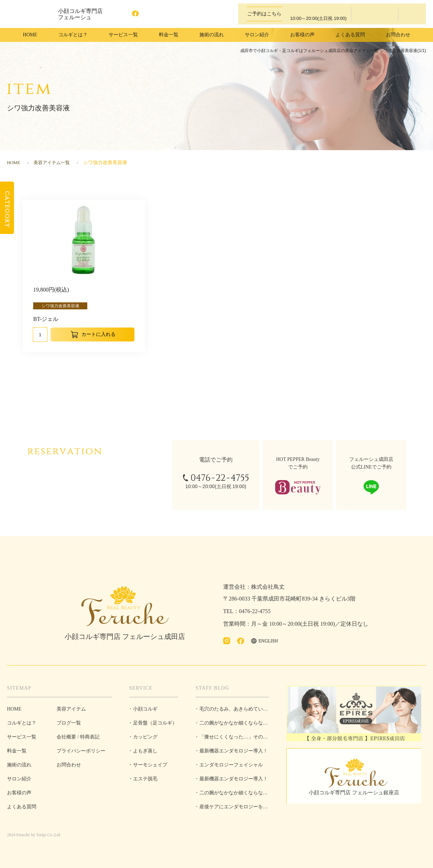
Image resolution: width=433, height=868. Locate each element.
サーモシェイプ (150, 765)
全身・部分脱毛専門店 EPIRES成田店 (356, 714)
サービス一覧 (22, 737)
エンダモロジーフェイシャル (231, 765)
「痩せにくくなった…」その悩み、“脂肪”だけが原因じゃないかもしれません (232, 739)
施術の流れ (212, 35)
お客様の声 (302, 35)
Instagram (123, 14)
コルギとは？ (73, 35)
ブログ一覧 (69, 723)
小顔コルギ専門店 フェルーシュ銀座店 (356, 795)
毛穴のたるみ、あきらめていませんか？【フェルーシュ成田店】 (232, 711)
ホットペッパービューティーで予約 (375, 14)
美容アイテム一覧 (54, 163)
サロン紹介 (257, 35)
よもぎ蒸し (145, 751)
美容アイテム (71, 709)
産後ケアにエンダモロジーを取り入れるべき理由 (232, 809)
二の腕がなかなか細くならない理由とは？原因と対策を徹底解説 (232, 725)
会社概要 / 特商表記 (78, 737)
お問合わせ (398, 35)
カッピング (145, 737)
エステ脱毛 (145, 779)
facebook (137, 14)
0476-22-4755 (314, 14)
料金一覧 (169, 35)
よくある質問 (350, 35)
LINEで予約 (411, 14)
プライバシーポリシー (81, 751)
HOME (30, 35)
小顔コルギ (145, 709)
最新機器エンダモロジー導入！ (234, 751)
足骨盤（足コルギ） (155, 723)
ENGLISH (161, 14)
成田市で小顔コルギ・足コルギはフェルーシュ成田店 (28, 14)
